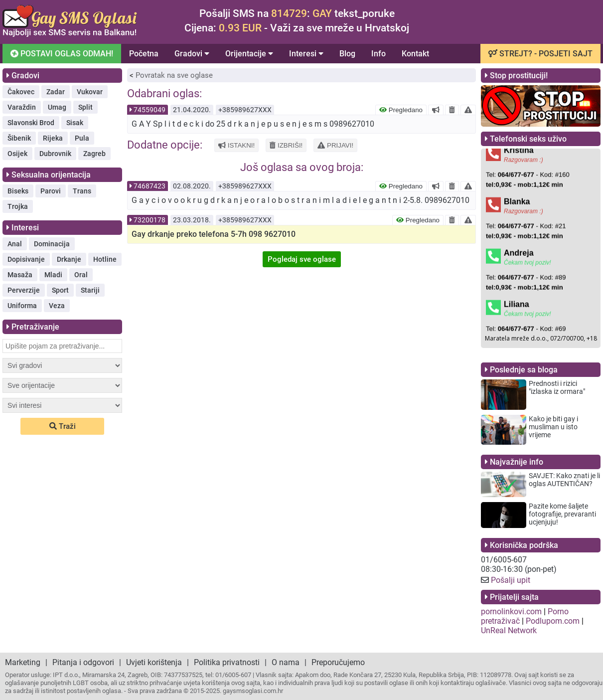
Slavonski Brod (31, 123)
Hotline (105, 259)
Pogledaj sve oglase (302, 259)
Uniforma (22, 306)
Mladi (53, 275)
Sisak (75, 123)
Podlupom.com (553, 621)
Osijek (17, 154)
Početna (144, 54)
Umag (57, 107)
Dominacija (52, 244)
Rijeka (53, 138)
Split (85, 107)
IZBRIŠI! (286, 145)
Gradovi (192, 54)
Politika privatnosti (227, 662)
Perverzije (24, 290)
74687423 (150, 186)
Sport (60, 290)
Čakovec (21, 92)
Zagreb (94, 154)
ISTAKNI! (236, 145)
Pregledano (401, 110)
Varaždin (22, 107)
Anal (15, 244)
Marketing (23, 662)
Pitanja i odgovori (83, 662)
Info (378, 54)
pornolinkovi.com (511, 612)
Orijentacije (249, 54)
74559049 (150, 110)
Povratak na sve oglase (174, 75)
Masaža (20, 275)
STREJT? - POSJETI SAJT (540, 54)
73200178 (150, 220)
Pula (82, 138)
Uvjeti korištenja (154, 662)
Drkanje (69, 259)
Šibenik (19, 138)
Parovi (51, 191)
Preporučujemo (338, 662)
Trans (82, 191)
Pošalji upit (511, 580)
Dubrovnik (55, 154)
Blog (347, 54)
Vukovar (90, 92)
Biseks (18, 191)
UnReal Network (509, 630)
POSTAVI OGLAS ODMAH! (61, 53)
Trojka (18, 206)
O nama (286, 662)
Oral (81, 275)
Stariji (90, 290)
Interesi (306, 54)
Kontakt (415, 54)
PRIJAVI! (335, 145)
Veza (57, 306)
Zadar (56, 92)
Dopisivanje (26, 259)
